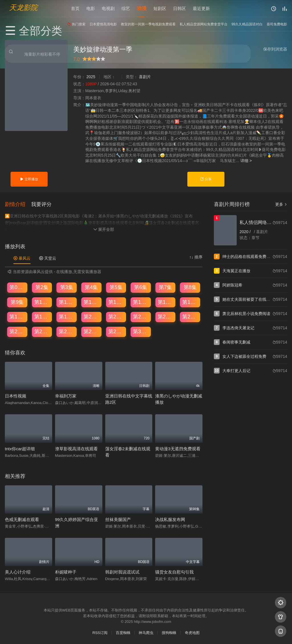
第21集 (116, 316)
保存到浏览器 (275, 49)
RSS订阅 (100, 632)
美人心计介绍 (18, 572)
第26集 (42, 331)
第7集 (165, 287)
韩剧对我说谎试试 (122, 572)
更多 (281, 204)
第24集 (190, 316)
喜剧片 (145, 77)
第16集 (190, 302)
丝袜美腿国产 (118, 519)
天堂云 (48, 258)
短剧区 (160, 8)
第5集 (116, 287)
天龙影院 (23, 7)
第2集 (42, 287)
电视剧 (108, 8)
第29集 (116, 331)
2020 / (246, 232)
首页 (75, 8)
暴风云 (22, 258)
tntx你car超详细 (20, 448)
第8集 (190, 287)
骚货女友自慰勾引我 (174, 572)
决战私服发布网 (170, 519)
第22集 (141, 316)
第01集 (17, 287)
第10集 (42, 302)
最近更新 (201, 8)
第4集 (91, 287)
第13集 (116, 302)
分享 (206, 179)
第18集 (42, 316)
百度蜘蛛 (123, 632)
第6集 (141, 287)
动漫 (142, 8)
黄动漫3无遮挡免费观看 (178, 448)
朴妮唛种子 (66, 572)
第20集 (92, 316)
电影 (91, 8)
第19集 (67, 316)
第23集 (166, 316)
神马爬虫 (146, 632)
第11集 (67, 302)
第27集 (67, 331)
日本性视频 (16, 396)
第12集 (92, 302)
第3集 (67, 287)
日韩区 (180, 8)
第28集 (92, 331)
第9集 (17, 302)
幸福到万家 (66, 396)
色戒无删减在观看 (22, 519)
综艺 (126, 8)
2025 (91, 77)
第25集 (17, 331)
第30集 (141, 331)
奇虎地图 (192, 632)
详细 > (246, 161)
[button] (18, 204)
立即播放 (29, 179)
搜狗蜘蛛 (169, 632)
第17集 (17, 316)
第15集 (166, 302)
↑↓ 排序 (196, 257)
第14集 (141, 302)
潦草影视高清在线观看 (76, 448)
